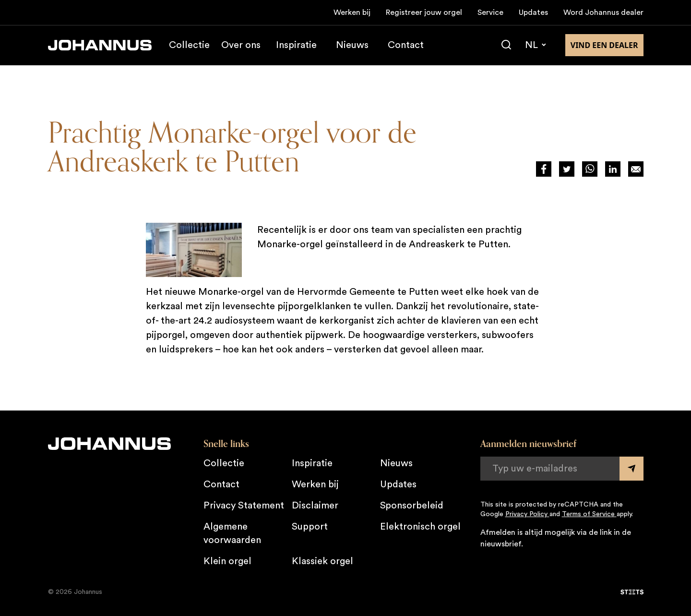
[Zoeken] (506, 45)
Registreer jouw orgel (424, 12)
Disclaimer (315, 506)
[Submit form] (631, 469)
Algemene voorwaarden (232, 533)
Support (310, 527)
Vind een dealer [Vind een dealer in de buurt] (604, 45)
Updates (533, 12)
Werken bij (352, 12)
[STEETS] (632, 592)
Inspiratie (296, 45)
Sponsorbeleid (412, 506)
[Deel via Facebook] (544, 169)
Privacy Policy (527, 514)
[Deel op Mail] (636, 169)
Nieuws (352, 45)
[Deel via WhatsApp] (590, 169)
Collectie (189, 45)
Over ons (241, 45)
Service (490, 12)
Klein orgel (227, 561)
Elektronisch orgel (420, 527)
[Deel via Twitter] (567, 169)
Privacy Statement (244, 506)
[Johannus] (100, 45)
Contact (406, 45)
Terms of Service (589, 514)
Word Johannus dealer (603, 12)
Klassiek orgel (322, 561)
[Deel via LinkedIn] (613, 169)
